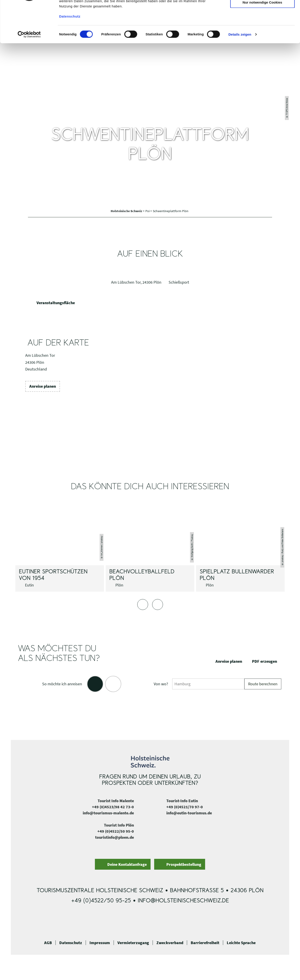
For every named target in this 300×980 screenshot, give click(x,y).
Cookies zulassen (262, 11)
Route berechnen (263, 684)
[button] (43, 386)
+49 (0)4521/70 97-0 (185, 807)
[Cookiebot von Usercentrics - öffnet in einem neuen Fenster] (29, 70)
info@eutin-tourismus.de (189, 813)
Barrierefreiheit (205, 943)
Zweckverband (170, 943)
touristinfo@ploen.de (115, 837)
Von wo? (161, 684)
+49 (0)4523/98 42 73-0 (113, 807)
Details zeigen (240, 70)
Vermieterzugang (133, 943)
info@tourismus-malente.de (108, 813)
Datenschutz (71, 943)
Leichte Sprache (241, 943)
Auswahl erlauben (262, 24)
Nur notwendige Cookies (262, 38)
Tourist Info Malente (116, 801)
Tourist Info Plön (119, 825)
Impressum (100, 943)
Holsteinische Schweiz (127, 211)
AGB (48, 943)
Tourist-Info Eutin (182, 801)
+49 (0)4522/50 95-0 (116, 831)
